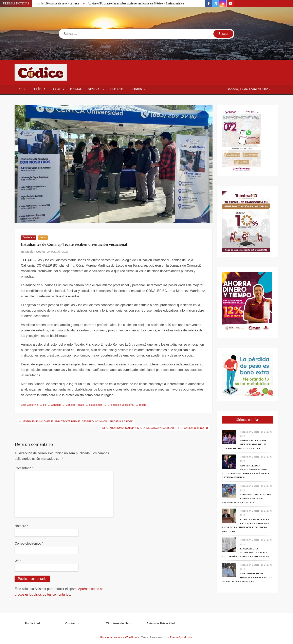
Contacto (72, 623)
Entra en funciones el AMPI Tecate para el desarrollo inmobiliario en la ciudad (78, 422)
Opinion (136, 89)
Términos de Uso (118, 623)
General (95, 89)
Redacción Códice (33, 252)
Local (56, 89)
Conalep (56, 405)
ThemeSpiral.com (181, 637)
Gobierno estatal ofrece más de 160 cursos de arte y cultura (244, 444)
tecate (143, 405)
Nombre (21, 526)
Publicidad (32, 623)
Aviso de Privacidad (161, 623)
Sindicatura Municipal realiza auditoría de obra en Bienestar (246, 552)
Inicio (22, 89)
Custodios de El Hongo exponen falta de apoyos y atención (247, 577)
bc (44, 405)
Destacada (29, 237)
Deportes (117, 89)
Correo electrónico (29, 543)
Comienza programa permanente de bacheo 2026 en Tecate (246, 498)
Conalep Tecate (75, 405)
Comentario (24, 468)
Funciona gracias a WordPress (120, 637)
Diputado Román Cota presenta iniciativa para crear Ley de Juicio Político (153, 428)
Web (18, 561)
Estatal (76, 89)
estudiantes (96, 405)
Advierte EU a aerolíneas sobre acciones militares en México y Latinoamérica (136, 4)
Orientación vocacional (121, 405)
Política (39, 89)
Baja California (29, 405)
